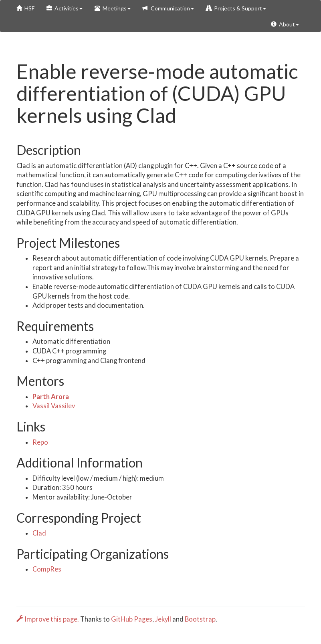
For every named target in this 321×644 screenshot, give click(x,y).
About (285, 24)
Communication (168, 8)
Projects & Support (236, 8)
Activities (65, 8)
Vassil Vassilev (54, 406)
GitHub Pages (132, 619)
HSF (25, 8)
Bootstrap (200, 619)
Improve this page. (48, 619)
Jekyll (163, 619)
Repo (40, 442)
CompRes (47, 569)
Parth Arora (51, 397)
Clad (39, 533)
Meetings (113, 8)
